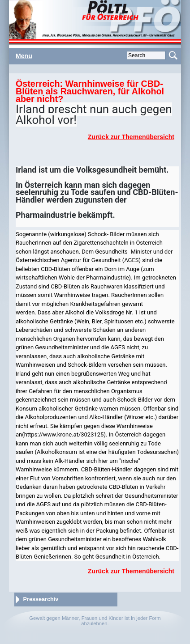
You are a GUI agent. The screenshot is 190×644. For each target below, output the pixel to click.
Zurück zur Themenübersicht (131, 137)
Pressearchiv (41, 599)
